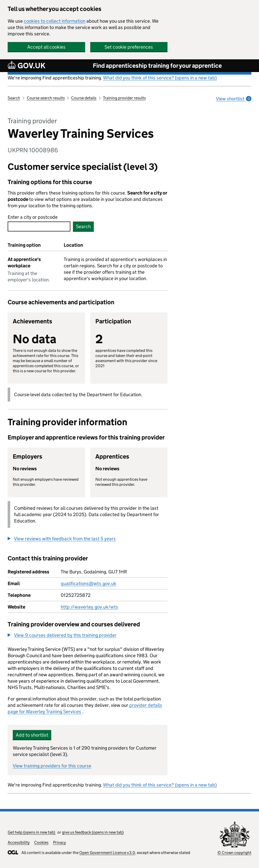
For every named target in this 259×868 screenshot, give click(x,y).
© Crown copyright (234, 853)
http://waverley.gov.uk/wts (89, 607)
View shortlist (234, 99)
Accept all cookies (46, 47)
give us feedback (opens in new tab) (93, 832)
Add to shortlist (32, 735)
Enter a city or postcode (33, 217)
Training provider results (124, 98)
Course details (84, 98)
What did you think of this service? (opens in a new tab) (160, 78)
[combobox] (39, 226)
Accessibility (19, 842)
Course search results (46, 98)
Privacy (59, 842)
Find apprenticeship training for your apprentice (157, 66)
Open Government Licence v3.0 (107, 853)
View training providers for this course (52, 766)
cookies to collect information (55, 21)
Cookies (41, 842)
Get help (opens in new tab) (32, 832)
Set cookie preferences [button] (129, 47)
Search (14, 98)
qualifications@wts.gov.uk (88, 583)
